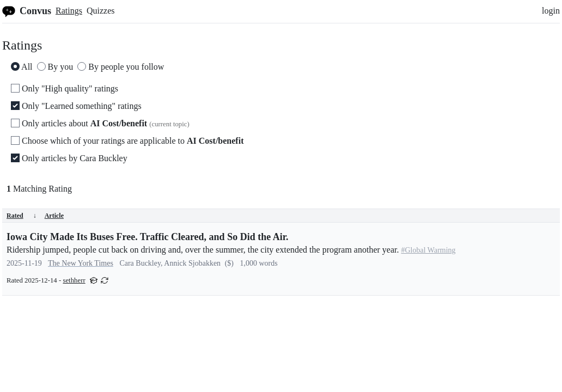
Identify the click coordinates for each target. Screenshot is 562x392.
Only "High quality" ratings (65, 88)
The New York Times (81, 263)
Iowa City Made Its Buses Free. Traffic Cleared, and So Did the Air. (148, 237)
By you (55, 67)
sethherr (74, 280)
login (551, 11)
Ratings (69, 11)
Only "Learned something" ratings (76, 106)
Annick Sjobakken (192, 263)
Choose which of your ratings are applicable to (127, 141)
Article (54, 216)
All (22, 67)
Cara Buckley (140, 263)
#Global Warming (428, 250)
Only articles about (100, 123)
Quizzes (101, 11)
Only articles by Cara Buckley (69, 158)
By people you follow (121, 67)
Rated (22, 216)
